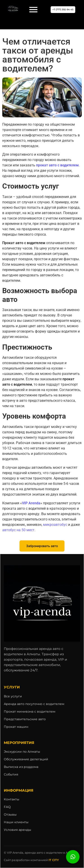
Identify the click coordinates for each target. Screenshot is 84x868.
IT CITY (54, 860)
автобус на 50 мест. (19, 530)
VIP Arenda (31, 503)
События (11, 774)
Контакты (12, 799)
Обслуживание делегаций (26, 759)
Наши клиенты (16, 822)
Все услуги (13, 696)
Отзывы (10, 814)
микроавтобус (55, 525)
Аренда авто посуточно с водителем (34, 704)
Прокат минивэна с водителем (30, 711)
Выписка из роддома (21, 767)
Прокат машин (16, 727)
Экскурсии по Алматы (22, 752)
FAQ (7, 807)
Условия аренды (17, 830)
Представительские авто (25, 719)
